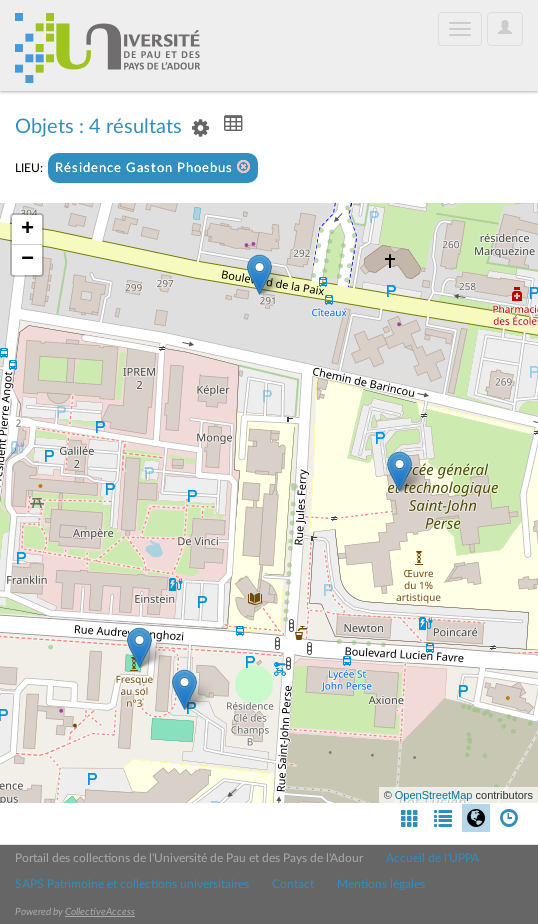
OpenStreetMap (434, 795)
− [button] (27, 260)
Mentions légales (381, 884)
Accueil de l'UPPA (432, 858)
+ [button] (27, 230)
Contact (293, 884)
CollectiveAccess (100, 912)
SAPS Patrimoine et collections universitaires (132, 884)
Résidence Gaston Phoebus (153, 167)
